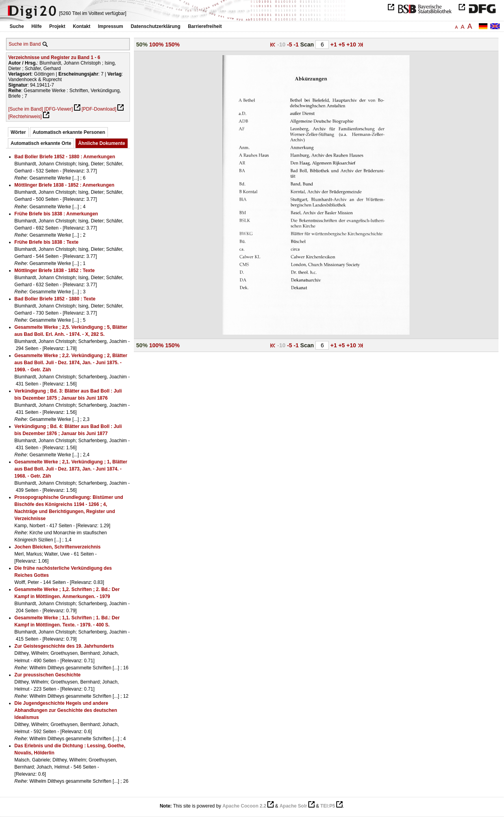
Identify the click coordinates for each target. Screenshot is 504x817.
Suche (17, 26)
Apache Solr (293, 806)
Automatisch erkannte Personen (69, 132)
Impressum (111, 26)
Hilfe (37, 26)
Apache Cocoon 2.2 (244, 806)
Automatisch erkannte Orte (41, 143)
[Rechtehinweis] (25, 117)
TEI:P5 (328, 806)
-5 (290, 44)
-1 (297, 44)
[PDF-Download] (99, 109)
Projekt (57, 26)
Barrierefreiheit (205, 26)
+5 (342, 44)
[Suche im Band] (26, 109)
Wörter (18, 132)
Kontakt (82, 26)
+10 (352, 44)
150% (173, 44)
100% (157, 44)
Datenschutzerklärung (156, 26)
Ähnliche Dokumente (101, 143)
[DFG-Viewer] (58, 109)
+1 (334, 44)
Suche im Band (25, 44)
